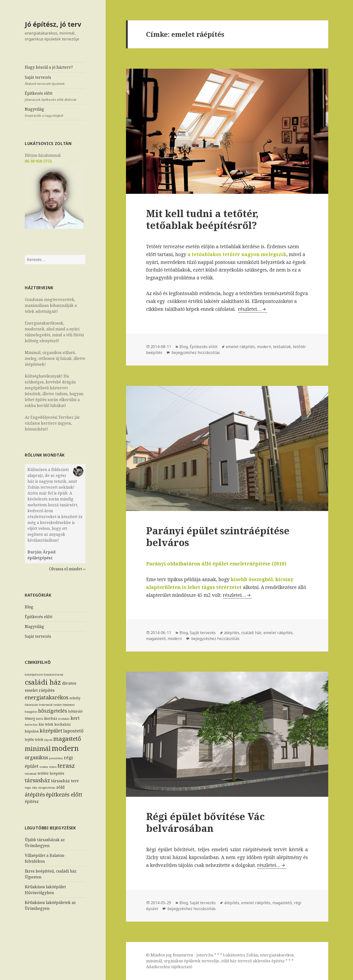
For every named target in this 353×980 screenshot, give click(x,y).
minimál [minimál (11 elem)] (38, 748)
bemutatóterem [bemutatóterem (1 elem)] (54, 675)
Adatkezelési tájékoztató (169, 967)
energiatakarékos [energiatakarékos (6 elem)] (47, 697)
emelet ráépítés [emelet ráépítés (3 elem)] (40, 690)
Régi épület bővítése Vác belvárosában (205, 822)
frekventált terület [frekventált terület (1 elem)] (50, 705)
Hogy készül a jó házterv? (49, 67)
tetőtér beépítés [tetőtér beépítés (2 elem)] (51, 773)
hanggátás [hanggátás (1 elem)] (31, 712)
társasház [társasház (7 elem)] (37, 780)
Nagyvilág (55, 112)
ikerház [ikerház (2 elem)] (51, 718)
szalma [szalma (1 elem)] (44, 767)
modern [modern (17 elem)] (65, 748)
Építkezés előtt (55, 96)
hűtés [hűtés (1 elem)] (39, 719)
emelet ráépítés (240, 347)
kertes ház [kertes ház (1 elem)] (31, 725)
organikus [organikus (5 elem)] (37, 757)
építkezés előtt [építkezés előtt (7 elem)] (64, 794)
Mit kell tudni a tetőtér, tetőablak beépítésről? (202, 219)
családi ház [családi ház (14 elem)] (43, 682)
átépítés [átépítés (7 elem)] (35, 794)
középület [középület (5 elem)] (51, 731)
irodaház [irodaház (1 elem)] (64, 719)
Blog (29, 607)
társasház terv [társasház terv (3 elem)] (65, 781)
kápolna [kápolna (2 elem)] (32, 731)
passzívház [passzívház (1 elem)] (56, 758)
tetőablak (282, 347)
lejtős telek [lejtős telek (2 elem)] (34, 739)
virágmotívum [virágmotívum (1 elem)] (47, 788)
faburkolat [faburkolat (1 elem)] (31, 705)
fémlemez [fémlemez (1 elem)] (69, 705)
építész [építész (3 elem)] (32, 801)
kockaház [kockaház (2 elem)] (63, 724)
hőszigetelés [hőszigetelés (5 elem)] (53, 711)
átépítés (232, 633)
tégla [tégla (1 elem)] (28, 788)
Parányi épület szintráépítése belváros (218, 536)
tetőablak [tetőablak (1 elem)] (31, 774)
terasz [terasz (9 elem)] (66, 765)
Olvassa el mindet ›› (67, 569)
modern (264, 347)
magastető (156, 639)
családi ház (251, 633)
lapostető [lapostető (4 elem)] (73, 731)
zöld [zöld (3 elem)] (60, 787)
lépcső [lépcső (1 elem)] (48, 740)
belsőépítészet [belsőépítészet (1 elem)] (34, 675)
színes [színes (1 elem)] (53, 767)
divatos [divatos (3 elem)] (69, 683)
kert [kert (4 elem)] (75, 718)
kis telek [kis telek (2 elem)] (46, 724)
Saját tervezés (55, 80)
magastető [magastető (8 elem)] (67, 739)
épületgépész (40, 558)
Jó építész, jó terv (53, 24)
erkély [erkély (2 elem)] (75, 698)
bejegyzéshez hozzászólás (195, 353)
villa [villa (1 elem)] (34, 788)
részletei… (253, 309)
